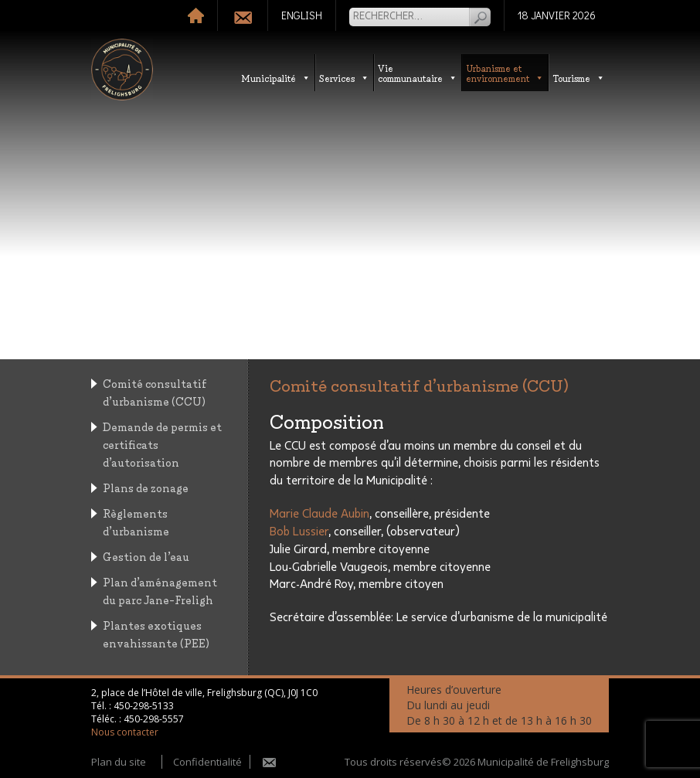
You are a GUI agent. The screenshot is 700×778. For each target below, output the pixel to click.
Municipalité (276, 78)
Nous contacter (125, 732)
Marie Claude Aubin (319, 514)
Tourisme (579, 78)
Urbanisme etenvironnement (505, 73)
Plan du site (119, 762)
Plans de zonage (146, 487)
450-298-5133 (144, 706)
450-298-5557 (154, 719)
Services (344, 78)
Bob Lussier (299, 532)
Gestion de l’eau (146, 556)
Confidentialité (207, 762)
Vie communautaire (418, 73)
